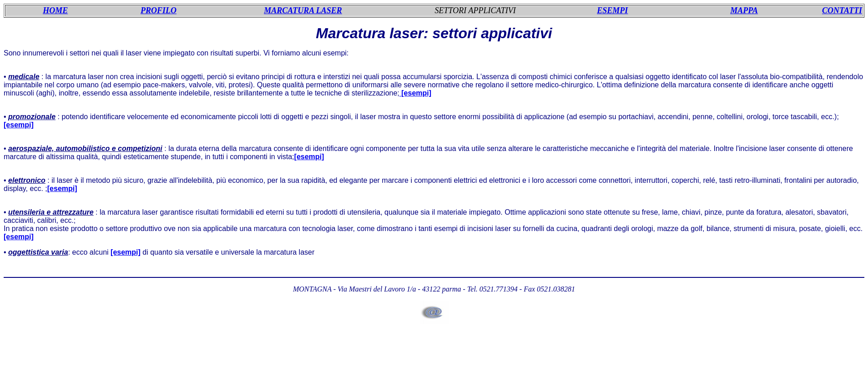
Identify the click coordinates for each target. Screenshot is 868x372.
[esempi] (19, 125)
